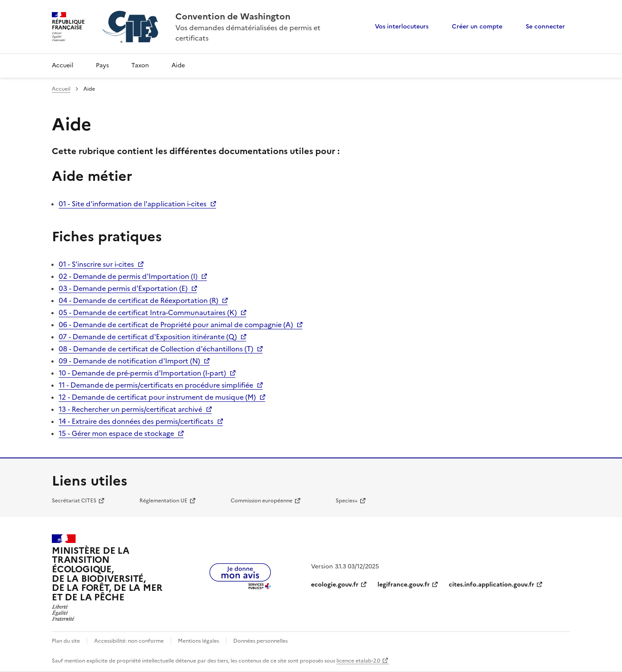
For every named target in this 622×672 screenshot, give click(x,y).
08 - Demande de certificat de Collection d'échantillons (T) (156, 349)
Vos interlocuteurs (402, 27)
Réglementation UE (163, 501)
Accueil (63, 65)
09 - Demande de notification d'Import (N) (129, 361)
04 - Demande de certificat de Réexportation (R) (138, 300)
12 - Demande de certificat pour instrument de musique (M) (157, 397)
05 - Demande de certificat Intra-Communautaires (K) (148, 312)
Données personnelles (260, 641)
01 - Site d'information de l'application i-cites (133, 204)
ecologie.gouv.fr (335, 585)
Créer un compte (477, 27)
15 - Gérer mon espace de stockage (116, 433)
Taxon (140, 65)
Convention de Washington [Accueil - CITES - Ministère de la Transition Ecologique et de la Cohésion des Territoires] (233, 16)
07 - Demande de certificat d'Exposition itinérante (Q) (148, 337)
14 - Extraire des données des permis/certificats (136, 421)
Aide (178, 65)
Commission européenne (262, 501)
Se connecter (545, 27)
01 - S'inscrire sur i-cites (96, 264)
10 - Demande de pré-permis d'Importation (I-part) (142, 373)
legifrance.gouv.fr (404, 585)
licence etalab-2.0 (358, 661)
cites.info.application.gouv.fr (492, 585)
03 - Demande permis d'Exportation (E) (123, 288)
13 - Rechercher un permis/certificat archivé (130, 409)
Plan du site (66, 641)
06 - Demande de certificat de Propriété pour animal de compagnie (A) (176, 325)
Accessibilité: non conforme (129, 641)
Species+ (347, 501)
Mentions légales (198, 641)
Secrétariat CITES (74, 501)
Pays (102, 65)
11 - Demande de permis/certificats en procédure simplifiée (156, 385)
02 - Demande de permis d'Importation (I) (128, 276)
